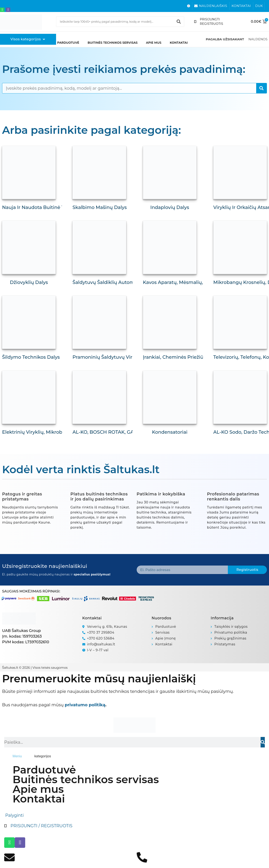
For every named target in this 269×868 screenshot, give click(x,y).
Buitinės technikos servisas (113, 43)
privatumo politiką (85, 705)
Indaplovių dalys (170, 207)
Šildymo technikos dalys (31, 357)
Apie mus (154, 43)
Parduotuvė (68, 43)
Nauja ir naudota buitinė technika (42, 207)
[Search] (179, 22)
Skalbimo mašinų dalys (100, 207)
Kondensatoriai (170, 432)
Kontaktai (179, 43)
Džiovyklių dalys (29, 282)
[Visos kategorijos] (28, 39)
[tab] (17, 756)
